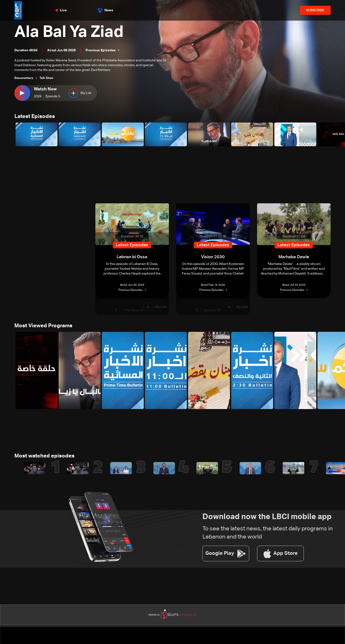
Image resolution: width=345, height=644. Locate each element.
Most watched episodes (44, 457)
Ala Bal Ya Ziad (71, 32)
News (106, 10)
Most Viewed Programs (43, 327)
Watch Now (45, 89)
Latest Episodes (35, 117)
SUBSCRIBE (315, 10)
